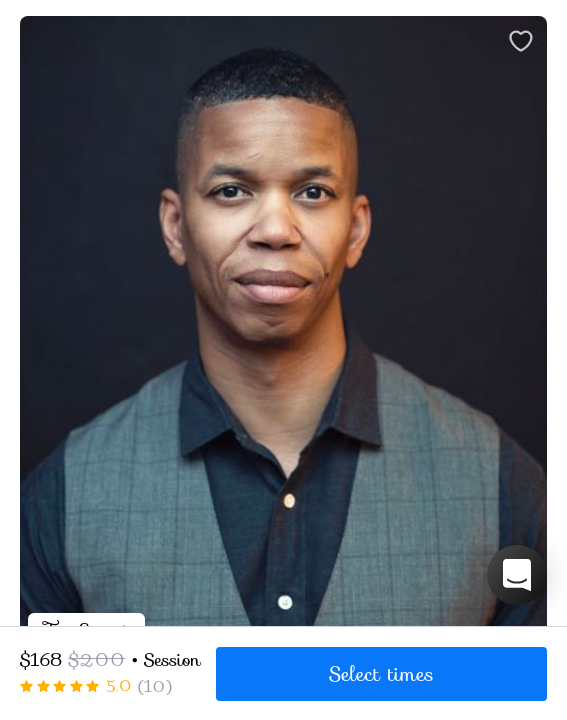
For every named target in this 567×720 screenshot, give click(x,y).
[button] (517, 575)
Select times (381, 674)
